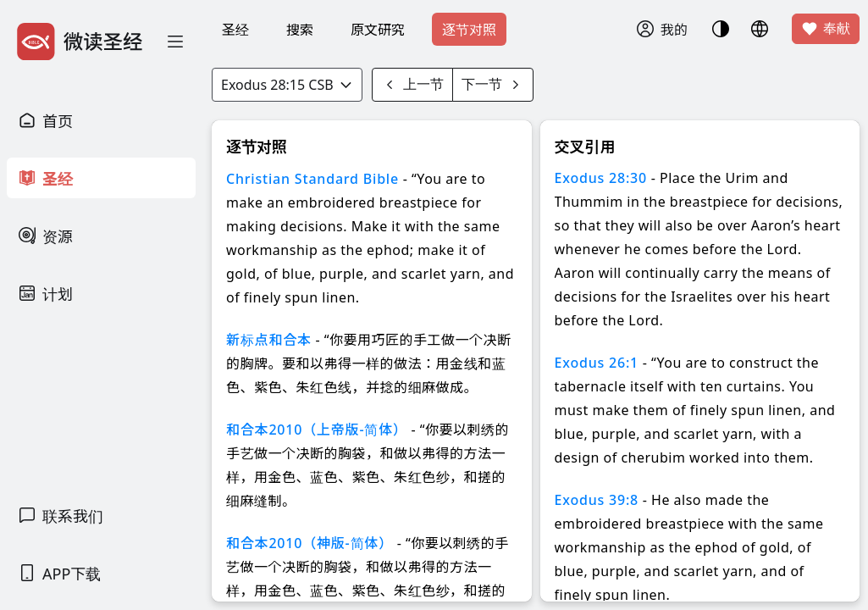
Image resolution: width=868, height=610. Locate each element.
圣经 (235, 30)
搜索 (300, 30)
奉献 (826, 29)
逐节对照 (469, 30)
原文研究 (378, 30)
